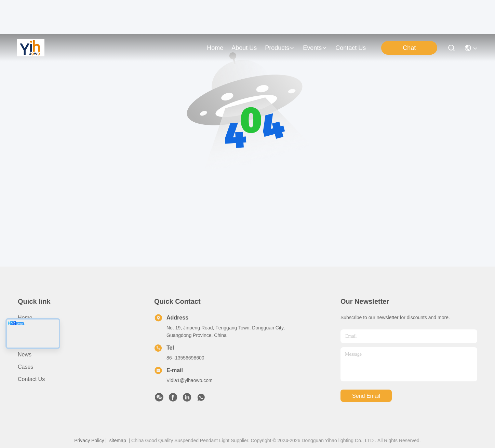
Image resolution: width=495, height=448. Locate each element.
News (25, 355)
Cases (25, 367)
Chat (409, 48)
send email (366, 396)
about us (244, 48)
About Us (29, 330)
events (315, 48)
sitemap (118, 440)
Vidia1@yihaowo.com (190, 380)
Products (29, 342)
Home (215, 48)
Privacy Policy (89, 440)
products (280, 48)
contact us (351, 48)
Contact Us (31, 379)
